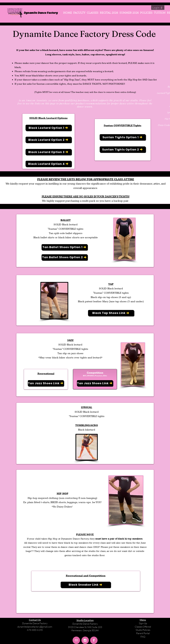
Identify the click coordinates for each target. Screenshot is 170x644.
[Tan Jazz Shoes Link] (46, 383)
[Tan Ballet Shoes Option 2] (65, 257)
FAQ (143, 637)
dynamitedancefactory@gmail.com (35, 627)
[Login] (158, 8)
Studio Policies (143, 630)
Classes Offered (143, 627)
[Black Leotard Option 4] (49, 164)
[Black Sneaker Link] (86, 585)
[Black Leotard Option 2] (49, 140)
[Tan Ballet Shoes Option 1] (65, 247)
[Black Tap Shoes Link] (111, 313)
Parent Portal (143, 633)
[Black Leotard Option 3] (49, 152)
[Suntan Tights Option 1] (123, 137)
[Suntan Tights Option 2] (123, 149)
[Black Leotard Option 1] (49, 128)
